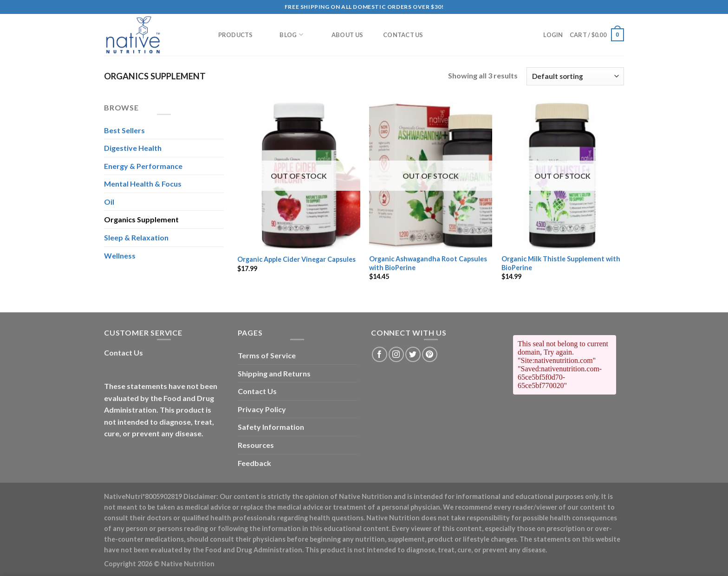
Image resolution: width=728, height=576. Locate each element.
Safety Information (271, 427)
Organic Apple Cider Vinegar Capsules (296, 259)
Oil (109, 202)
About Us (347, 35)
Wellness (120, 256)
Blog (291, 35)
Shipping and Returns (274, 373)
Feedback (254, 463)
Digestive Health (133, 148)
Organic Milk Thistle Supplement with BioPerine (561, 263)
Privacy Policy (262, 409)
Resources (256, 445)
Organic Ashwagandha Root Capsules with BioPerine (428, 263)
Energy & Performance (143, 166)
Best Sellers (124, 130)
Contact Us (403, 35)
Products (236, 35)
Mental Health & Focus (143, 184)
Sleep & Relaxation (136, 237)
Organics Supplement (141, 219)
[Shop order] (575, 76)
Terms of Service (267, 355)
